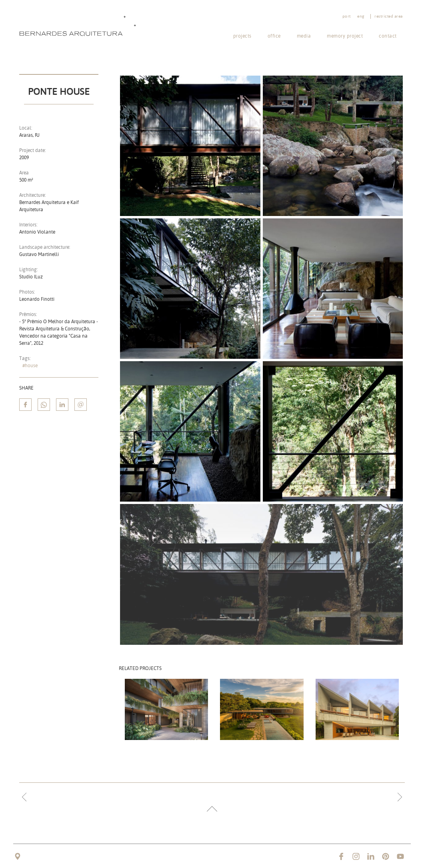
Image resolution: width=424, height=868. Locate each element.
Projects (242, 36)
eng (361, 16)
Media (304, 36)
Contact (388, 36)
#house (30, 365)
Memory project (345, 36)
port (347, 16)
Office (274, 36)
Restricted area (389, 16)
